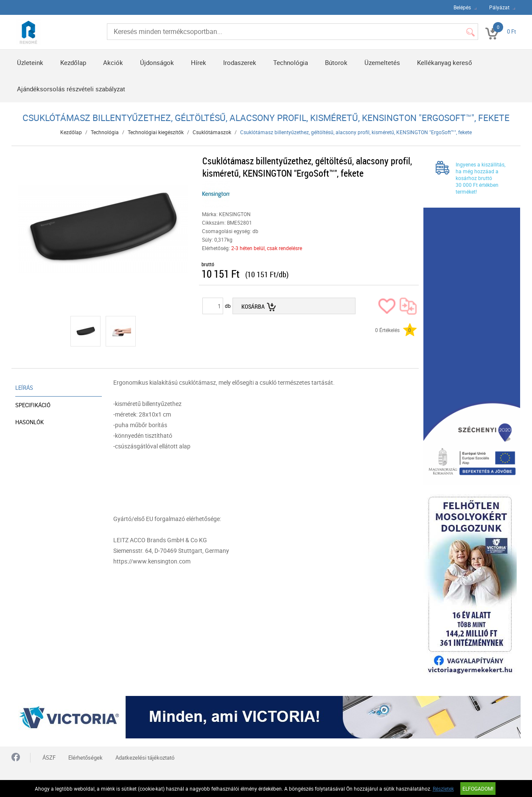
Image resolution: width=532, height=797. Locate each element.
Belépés (462, 7)
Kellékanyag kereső (445, 62)
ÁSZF (49, 758)
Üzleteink (30, 62)
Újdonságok (157, 62)
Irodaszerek (240, 62)
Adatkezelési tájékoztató (145, 758)
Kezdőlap (73, 62)
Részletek (443, 789)
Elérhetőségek (85, 758)
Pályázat (499, 7)
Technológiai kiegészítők (156, 132)
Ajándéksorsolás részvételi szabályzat (71, 89)
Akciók (113, 62)
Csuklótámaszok (212, 132)
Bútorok (336, 62)
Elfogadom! (478, 789)
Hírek (199, 62)
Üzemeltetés (382, 62)
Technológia (291, 62)
